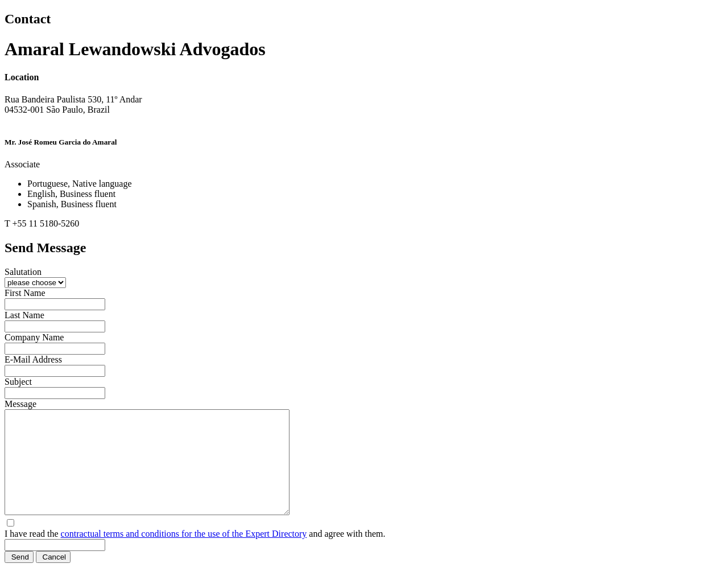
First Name (25, 293)
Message (20, 404)
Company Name (34, 337)
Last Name (24, 315)
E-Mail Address (33, 359)
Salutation (23, 272)
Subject (18, 382)
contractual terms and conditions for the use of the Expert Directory (184, 554)
